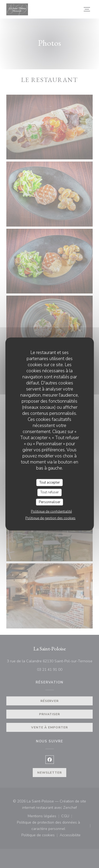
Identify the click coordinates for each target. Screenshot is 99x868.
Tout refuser (50, 492)
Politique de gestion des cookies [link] (50, 518)
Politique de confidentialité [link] (51, 512)
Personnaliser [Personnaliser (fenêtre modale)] (50, 502)
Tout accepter (50, 482)
